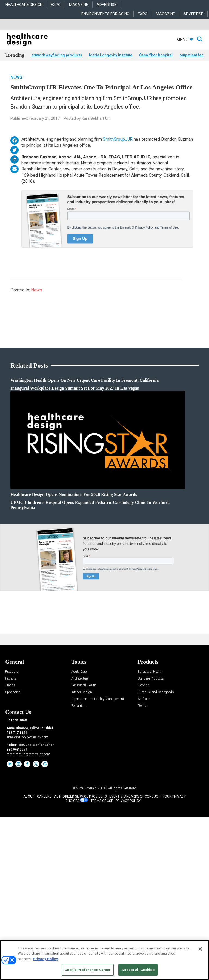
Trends (10, 685)
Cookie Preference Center (88, 970)
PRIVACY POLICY (128, 801)
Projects (11, 679)
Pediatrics (78, 706)
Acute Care (79, 672)
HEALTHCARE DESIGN (24, 5)
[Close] (200, 949)
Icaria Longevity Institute (111, 55)
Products (12, 672)
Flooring (144, 685)
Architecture (80, 679)
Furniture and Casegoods (156, 692)
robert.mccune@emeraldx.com (28, 754)
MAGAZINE (79, 5)
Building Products (151, 679)
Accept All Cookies (138, 970)
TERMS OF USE (102, 801)
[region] (104, 960)
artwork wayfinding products (57, 55)
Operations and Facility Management (98, 699)
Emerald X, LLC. (96, 788)
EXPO (56, 5)
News (16, 77)
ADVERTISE (107, 5)
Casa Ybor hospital (156, 55)
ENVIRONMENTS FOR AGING (105, 14)
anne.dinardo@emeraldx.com (27, 737)
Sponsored (13, 692)
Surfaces (144, 699)
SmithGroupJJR (118, 139)
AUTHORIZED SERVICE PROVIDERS (80, 796)
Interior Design (82, 692)
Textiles (143, 706)
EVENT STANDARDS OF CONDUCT (135, 796)
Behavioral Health (84, 685)
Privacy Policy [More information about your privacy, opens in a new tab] (45, 959)
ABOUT (29, 796)
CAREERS (44, 796)
